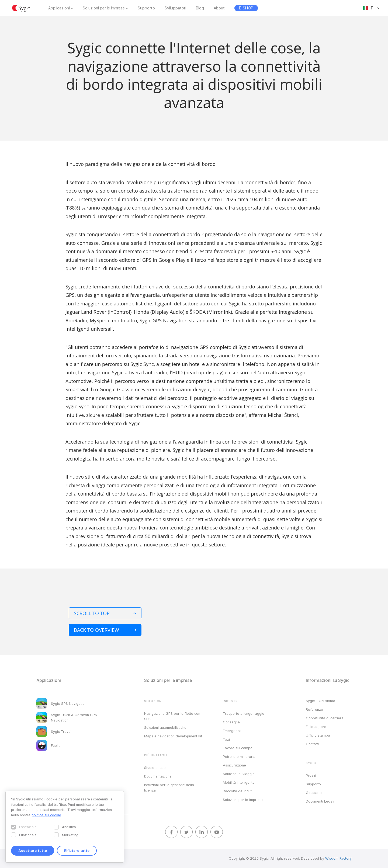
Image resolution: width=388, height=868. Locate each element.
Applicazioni (59, 8)
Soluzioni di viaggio (239, 774)
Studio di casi (155, 768)
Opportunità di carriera (325, 718)
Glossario (314, 793)
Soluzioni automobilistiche (165, 727)
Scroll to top (105, 613)
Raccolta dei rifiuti (238, 791)
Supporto (146, 8)
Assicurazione (234, 765)
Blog (200, 8)
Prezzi (311, 775)
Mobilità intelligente (239, 782)
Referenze (314, 709)
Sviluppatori (175, 8)
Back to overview (105, 630)
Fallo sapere (316, 727)
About (219, 8)
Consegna (231, 722)
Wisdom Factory (338, 858)
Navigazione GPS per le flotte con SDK (172, 716)
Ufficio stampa (318, 735)
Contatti (312, 744)
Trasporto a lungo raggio (244, 713)
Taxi (226, 739)
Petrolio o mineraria (239, 757)
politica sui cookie (46, 815)
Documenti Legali (320, 801)
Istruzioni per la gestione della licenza (169, 787)
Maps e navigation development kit (173, 736)
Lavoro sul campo (238, 748)
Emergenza (232, 731)
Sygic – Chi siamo (321, 701)
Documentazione (158, 776)
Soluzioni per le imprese (104, 8)
